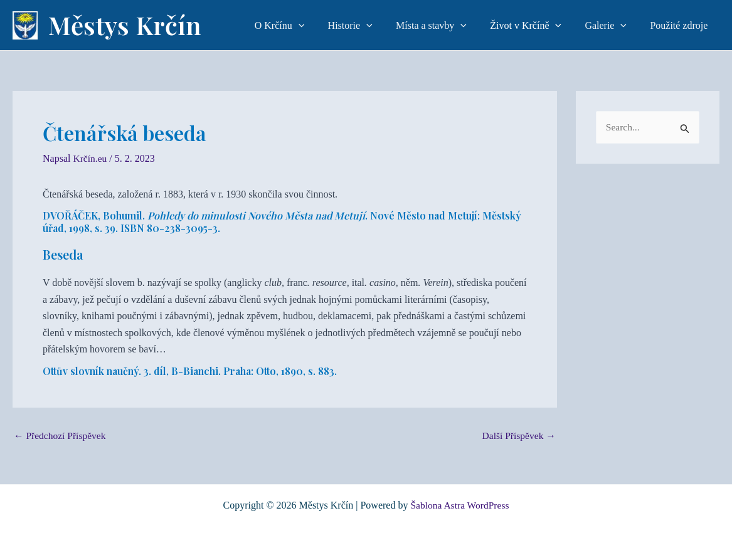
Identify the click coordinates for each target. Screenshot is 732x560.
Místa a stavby (443, 25)
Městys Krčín (125, 25)
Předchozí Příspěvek (61, 435)
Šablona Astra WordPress (460, 505)
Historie (365, 25)
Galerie (611, 25)
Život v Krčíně (534, 25)
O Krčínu (298, 25)
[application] (317, 25)
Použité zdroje (681, 25)
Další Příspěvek (518, 435)
